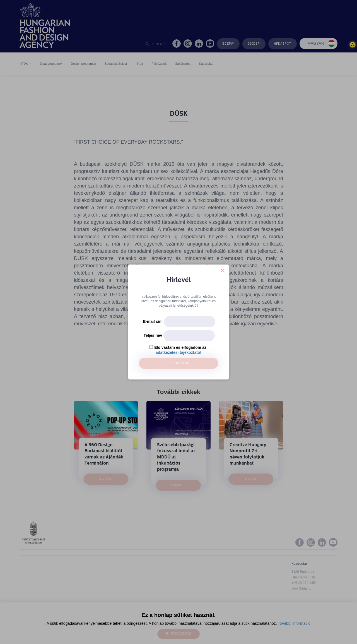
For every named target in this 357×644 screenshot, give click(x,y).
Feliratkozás (178, 363)
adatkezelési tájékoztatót (178, 352)
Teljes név (153, 335)
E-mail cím (153, 321)
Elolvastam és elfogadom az (180, 347)
